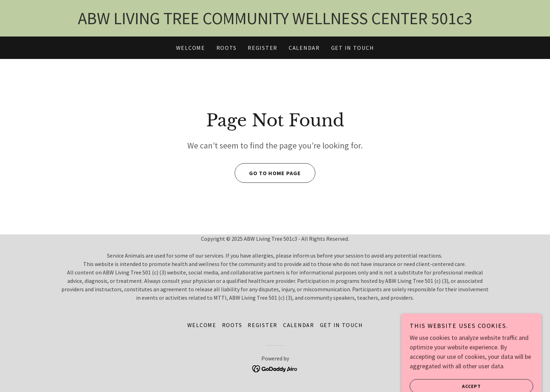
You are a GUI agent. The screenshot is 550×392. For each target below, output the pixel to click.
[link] (275, 368)
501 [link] (444, 18)
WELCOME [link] (191, 48)
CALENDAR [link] (304, 48)
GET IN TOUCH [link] (353, 48)
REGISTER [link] (263, 48)
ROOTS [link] (227, 48)
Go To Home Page (268, 173)
